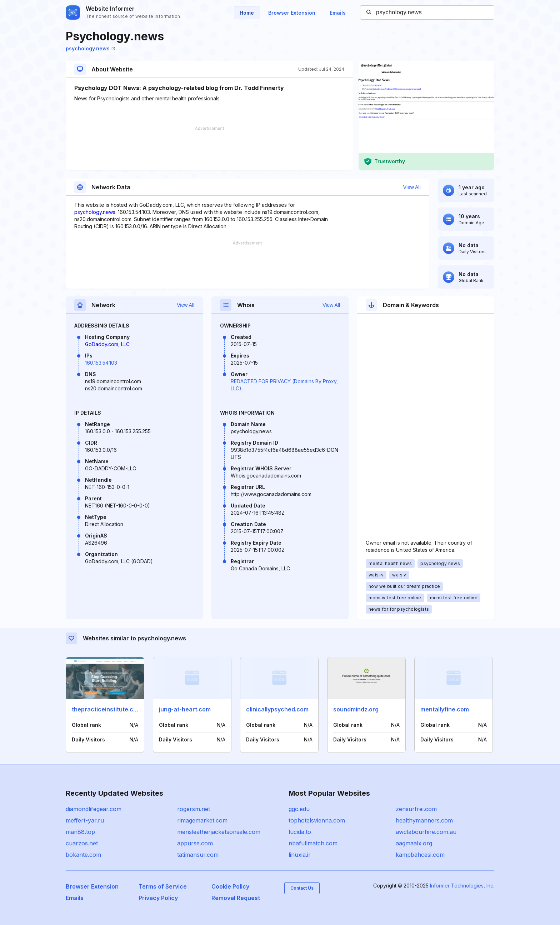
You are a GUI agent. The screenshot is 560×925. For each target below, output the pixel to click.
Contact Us (302, 888)
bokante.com (83, 855)
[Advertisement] (209, 148)
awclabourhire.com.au (426, 832)
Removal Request (236, 898)
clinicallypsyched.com (277, 709)
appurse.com (195, 843)
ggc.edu (299, 809)
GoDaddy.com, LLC (107, 344)
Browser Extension (292, 13)
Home (247, 13)
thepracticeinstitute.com (107, 709)
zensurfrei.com (416, 809)
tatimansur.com (198, 855)
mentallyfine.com (445, 709)
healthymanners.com (424, 820)
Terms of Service (163, 886)
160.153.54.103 (101, 363)
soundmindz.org (356, 709)
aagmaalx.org (414, 843)
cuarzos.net (82, 843)
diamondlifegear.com (94, 809)
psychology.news (90, 48)
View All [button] (412, 187)
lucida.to (300, 832)
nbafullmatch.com (313, 843)
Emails (338, 13)
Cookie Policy (230, 886)
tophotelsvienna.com (317, 820)
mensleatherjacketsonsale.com (219, 832)
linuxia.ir (300, 855)
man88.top (80, 832)
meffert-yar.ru (85, 820)
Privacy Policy (158, 898)
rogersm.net (194, 809)
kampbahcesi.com (420, 855)
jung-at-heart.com (185, 709)
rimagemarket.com (202, 820)
